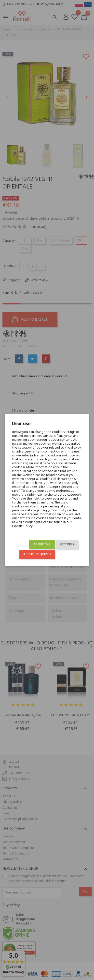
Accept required (37, 554)
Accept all (42, 545)
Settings (67, 545)
